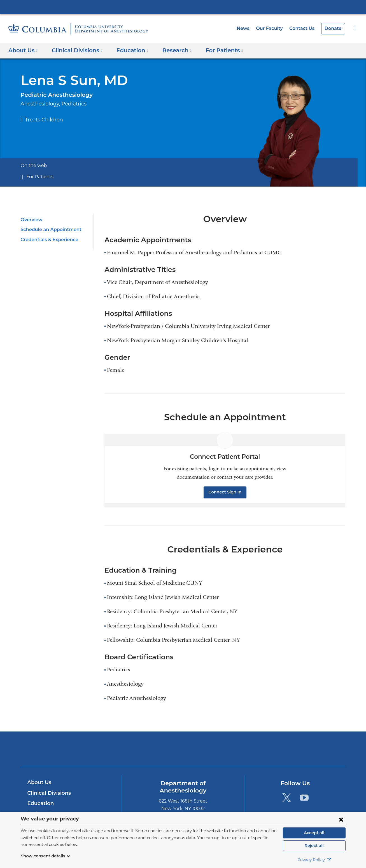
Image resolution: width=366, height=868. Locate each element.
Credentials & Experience (48, 240)
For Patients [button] (216, 50)
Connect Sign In (225, 492)
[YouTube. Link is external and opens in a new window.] (304, 797)
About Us (39, 782)
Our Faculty (273, 28)
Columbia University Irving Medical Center (183, 7)
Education (40, 803)
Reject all (314, 846)
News (249, 28)
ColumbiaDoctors (264, 749)
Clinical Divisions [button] (75, 50)
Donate (334, 28)
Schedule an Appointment (48, 230)
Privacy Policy (314, 860)
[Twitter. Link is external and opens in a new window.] (287, 797)
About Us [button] (23, 50)
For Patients (38, 177)
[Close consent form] (341, 819)
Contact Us (304, 28)
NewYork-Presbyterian (183, 753)
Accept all (314, 833)
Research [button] (171, 50)
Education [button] (128, 50)
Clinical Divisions (48, 793)
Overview (31, 220)
